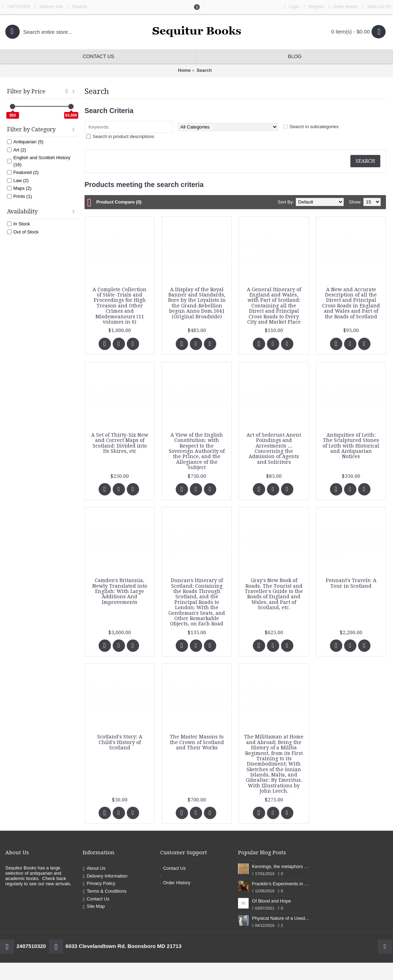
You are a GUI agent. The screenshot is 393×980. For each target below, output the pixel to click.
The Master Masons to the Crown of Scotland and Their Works (197, 742)
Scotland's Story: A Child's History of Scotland (120, 742)
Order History (175, 883)
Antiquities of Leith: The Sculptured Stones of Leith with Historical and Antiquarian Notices (351, 446)
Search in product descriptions (123, 136)
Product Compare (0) (119, 202)
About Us (94, 869)
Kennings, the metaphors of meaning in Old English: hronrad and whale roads (281, 866)
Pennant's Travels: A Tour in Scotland (351, 583)
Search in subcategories (314, 127)
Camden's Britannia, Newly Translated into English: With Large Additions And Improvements (120, 591)
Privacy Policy (99, 884)
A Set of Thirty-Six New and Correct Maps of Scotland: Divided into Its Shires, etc (120, 443)
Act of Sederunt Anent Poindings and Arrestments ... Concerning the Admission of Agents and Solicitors (274, 448)
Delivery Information (105, 876)
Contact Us (96, 899)
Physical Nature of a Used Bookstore (281, 918)
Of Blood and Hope (272, 901)
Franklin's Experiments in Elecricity (281, 884)
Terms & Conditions (105, 891)
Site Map (94, 907)
